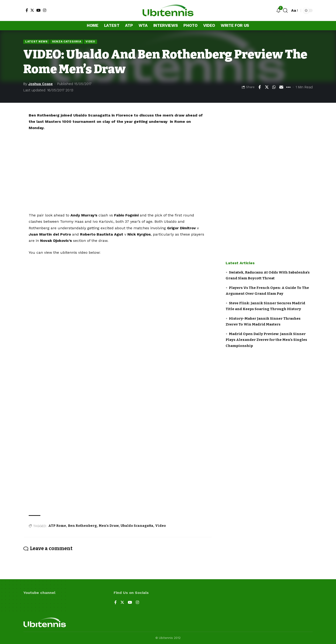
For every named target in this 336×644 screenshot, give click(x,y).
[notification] (278, 11)
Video (90, 41)
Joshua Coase (40, 84)
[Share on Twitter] (267, 87)
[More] (288, 87)
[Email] (281, 87)
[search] (285, 10)
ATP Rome (57, 526)
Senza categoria (67, 41)
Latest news (36, 41)
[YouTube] (38, 10)
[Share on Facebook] (259, 87)
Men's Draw (109, 526)
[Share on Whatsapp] (274, 87)
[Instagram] (45, 10)
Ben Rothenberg (82, 526)
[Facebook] (27, 10)
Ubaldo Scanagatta (137, 526)
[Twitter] (32, 10)
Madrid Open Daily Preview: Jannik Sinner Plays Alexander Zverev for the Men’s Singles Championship (266, 340)
